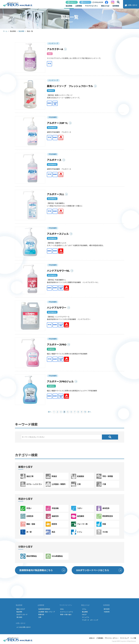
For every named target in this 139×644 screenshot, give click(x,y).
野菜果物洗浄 (105, 516)
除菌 (101, 524)
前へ (50, 412)
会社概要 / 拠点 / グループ (47, 612)
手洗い (26, 508)
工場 (76, 484)
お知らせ (72, 2)
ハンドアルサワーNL (58, 271)
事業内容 (41, 615)
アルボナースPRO (57, 345)
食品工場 (27, 476)
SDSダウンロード (22, 615)
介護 (101, 484)
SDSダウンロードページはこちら (93, 570)
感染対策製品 (29, 556)
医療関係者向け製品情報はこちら (36, 570)
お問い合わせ (131, 5)
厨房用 (51, 524)
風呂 (50, 532)
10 (85, 412)
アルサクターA (55, 49)
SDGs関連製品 (54, 556)
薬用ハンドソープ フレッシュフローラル (70, 86)
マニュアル (86, 617)
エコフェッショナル (67, 612)
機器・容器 (28, 524)
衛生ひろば (105, 6)
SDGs (62, 609)
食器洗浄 (52, 516)
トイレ (77, 532)
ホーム (5, 31)
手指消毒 (52, 508)
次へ (89, 412)
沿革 (40, 617)
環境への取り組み (66, 615)
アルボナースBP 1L (57, 123)
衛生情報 (85, 612)
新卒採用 (107, 609)
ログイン (85, 2)
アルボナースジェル (58, 234)
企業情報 (79, 6)
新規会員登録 (98, 2)
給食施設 (77, 476)
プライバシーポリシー (112, 638)
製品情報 (69, 6)
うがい (77, 508)
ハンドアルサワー (57, 308)
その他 (102, 532)
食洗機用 (77, 516)
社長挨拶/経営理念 (44, 609)
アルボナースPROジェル (60, 381)
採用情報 (116, 6)
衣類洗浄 (27, 516)
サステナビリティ (92, 6)
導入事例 (19, 617)
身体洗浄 (103, 508)
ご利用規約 (100, 638)
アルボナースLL (55, 194)
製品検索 (21, 31)
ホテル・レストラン (31, 484)
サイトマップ (124, 638)
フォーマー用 (79, 524)
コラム (84, 609)
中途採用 (107, 612)
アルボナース (54, 160)
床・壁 (26, 532)
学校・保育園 (105, 476)
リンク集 (133, 638)
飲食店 (51, 476)
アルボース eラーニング (90, 620)
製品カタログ (21, 609)
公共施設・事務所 (56, 484)
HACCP (84, 615)
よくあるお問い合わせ (24, 627)
